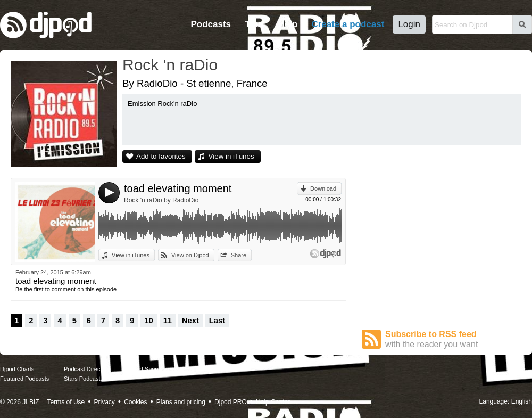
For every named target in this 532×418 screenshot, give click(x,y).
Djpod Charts (17, 369)
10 (148, 321)
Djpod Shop (143, 369)
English (522, 401)
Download (323, 188)
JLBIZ (31, 402)
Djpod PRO (231, 402)
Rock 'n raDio (170, 65)
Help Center (273, 402)
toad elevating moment (178, 188)
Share (239, 255)
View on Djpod (190, 255)
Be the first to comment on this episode (66, 289)
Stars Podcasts (84, 379)
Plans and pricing (181, 402)
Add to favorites (161, 156)
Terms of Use (66, 402)
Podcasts (211, 24)
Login (409, 24)
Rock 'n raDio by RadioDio (161, 200)
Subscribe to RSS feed (453, 339)
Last (217, 321)
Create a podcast (348, 24)
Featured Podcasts (24, 379)
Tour (255, 24)
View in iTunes (231, 156)
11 (168, 321)
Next (190, 321)
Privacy (105, 402)
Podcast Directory (87, 369)
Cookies (135, 402)
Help (288, 24)
